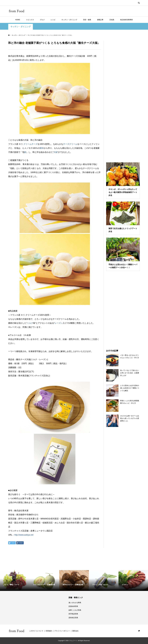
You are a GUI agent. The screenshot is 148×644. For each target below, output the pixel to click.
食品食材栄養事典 (126, 20)
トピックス (30, 20)
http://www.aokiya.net (24, 535)
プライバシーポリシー (62, 631)
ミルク (30, 323)
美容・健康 (87, 20)
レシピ (53, 20)
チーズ (66, 144)
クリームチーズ (31, 144)
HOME (18, 20)
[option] (15, 580)
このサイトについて (36, 631)
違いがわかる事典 (75, 603)
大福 (55, 152)
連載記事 (100, 20)
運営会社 (75, 631)
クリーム (73, 144)
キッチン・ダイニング (69, 20)
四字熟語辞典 (73, 614)
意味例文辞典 (73, 618)
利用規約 (49, 631)
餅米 (42, 148)
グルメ (42, 20)
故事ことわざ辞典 (75, 610)
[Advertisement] (123, 99)
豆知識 (112, 20)
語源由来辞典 (73, 606)
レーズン (59, 323)
